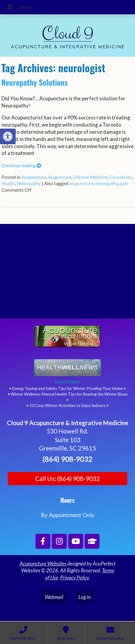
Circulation (121, 177)
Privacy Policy (75, 578)
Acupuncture (34, 177)
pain (124, 183)
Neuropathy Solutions (35, 82)
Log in (84, 597)
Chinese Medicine (90, 177)
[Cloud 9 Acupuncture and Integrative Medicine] (67, 274)
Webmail (54, 597)
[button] (8, 136)
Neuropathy (29, 183)
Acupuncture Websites (43, 564)
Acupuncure (60, 177)
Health (8, 183)
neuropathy (107, 183)
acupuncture (81, 183)
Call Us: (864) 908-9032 (67, 479)
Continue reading (21, 165)
